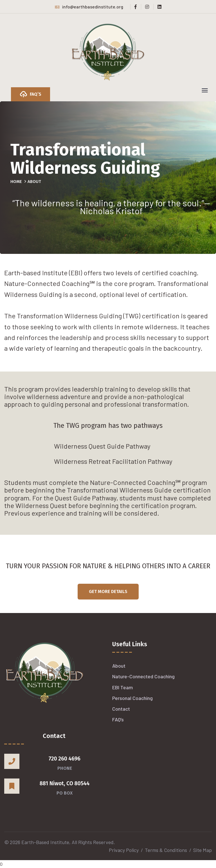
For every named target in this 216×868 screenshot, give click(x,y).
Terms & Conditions (166, 850)
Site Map (202, 850)
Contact (121, 709)
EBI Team (122, 687)
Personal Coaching (132, 698)
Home (16, 182)
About (119, 666)
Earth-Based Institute (45, 842)
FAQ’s (118, 719)
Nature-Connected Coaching (143, 676)
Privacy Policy (124, 850)
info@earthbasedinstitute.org (89, 7)
